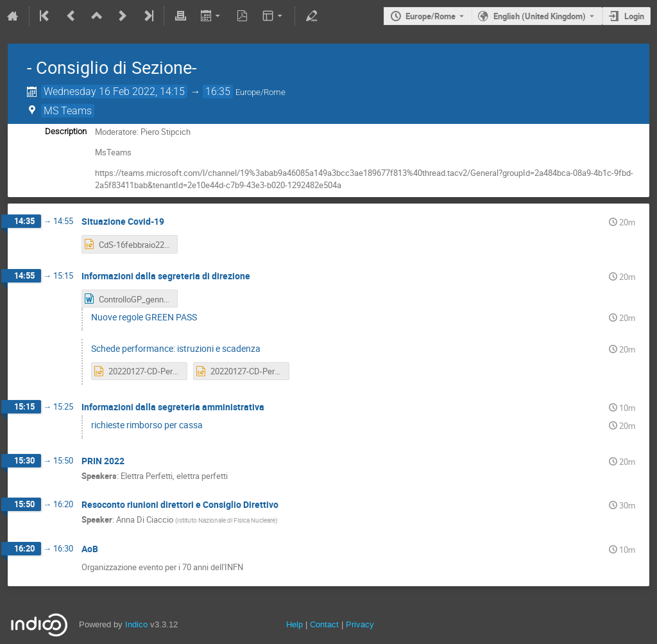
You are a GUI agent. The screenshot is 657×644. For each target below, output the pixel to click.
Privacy (360, 624)
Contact (324, 624)
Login (634, 16)
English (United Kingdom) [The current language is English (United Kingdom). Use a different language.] (540, 16)
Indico (136, 624)
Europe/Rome (431, 16)
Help (294, 624)
